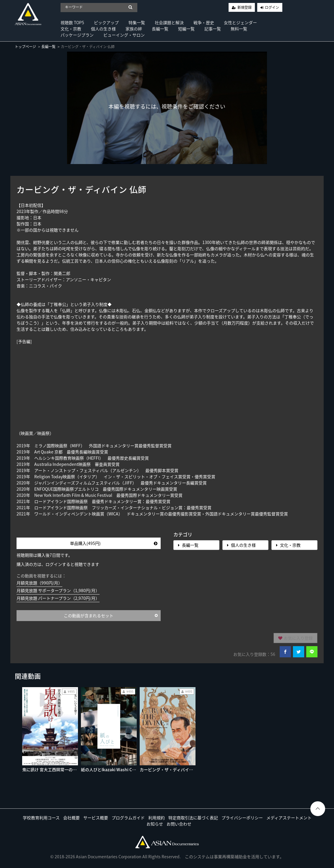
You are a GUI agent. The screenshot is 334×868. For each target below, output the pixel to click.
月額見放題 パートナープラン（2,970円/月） (58, 598)
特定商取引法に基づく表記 (193, 818)
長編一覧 (160, 29)
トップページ (25, 47)
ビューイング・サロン (124, 35)
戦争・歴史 (204, 22)
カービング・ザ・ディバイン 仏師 (171, 769)
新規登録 (245, 7)
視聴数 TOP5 (72, 22)
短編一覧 (186, 29)
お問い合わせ (179, 824)
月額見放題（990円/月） (39, 583)
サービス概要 (96, 818)
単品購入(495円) (114, 543)
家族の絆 (134, 29)
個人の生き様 (103, 29)
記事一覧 (213, 29)
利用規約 (157, 818)
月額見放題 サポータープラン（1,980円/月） (58, 590)
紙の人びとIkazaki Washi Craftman (115, 769)
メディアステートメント (289, 818)
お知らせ (155, 824)
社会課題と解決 (169, 22)
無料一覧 (239, 29)
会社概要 (71, 818)
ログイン (272, 7)
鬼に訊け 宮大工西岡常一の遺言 (52, 769)
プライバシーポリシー (242, 818)
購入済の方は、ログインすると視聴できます (58, 564)
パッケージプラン (77, 35)
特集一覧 (137, 22)
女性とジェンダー (240, 22)
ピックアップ (106, 22)
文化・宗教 (71, 29)
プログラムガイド (128, 818)
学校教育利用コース (41, 818)
